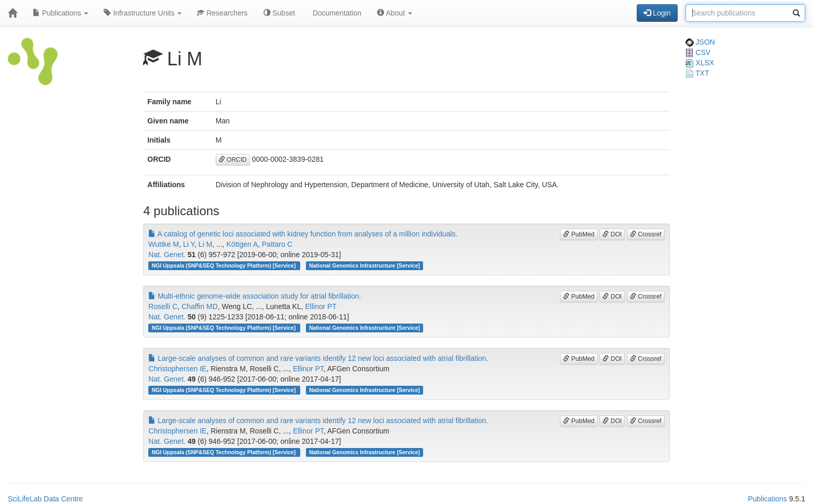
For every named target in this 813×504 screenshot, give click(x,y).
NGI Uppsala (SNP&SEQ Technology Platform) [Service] (225, 265)
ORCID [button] (233, 160)
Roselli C (163, 306)
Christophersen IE (177, 369)
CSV (698, 52)
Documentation (336, 13)
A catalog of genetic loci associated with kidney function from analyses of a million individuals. (303, 234)
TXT (697, 73)
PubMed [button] (579, 234)
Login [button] (657, 13)
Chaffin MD (200, 306)
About (395, 13)
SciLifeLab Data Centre (45, 499)
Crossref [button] (646, 234)
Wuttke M (164, 244)
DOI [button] (612, 234)
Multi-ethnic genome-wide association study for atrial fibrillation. (255, 296)
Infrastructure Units (143, 13)
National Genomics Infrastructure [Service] (365, 265)
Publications (60, 13)
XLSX (700, 63)
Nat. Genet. (167, 255)
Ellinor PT (321, 306)
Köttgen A (242, 244)
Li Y (189, 244)
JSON (700, 42)
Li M (205, 244)
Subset (279, 13)
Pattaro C (277, 244)
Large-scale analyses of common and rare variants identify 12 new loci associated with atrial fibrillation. (318, 358)
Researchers (222, 13)
